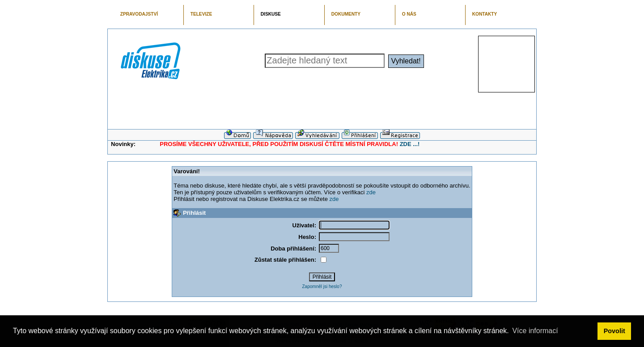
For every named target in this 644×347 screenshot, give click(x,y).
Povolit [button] (614, 331)
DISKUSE (271, 14)
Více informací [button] (535, 331)
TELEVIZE (201, 14)
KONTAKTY (485, 14)
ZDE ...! (410, 144)
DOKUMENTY (346, 14)
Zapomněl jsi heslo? (322, 286)
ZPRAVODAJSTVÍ (139, 14)
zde (371, 192)
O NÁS (409, 14)
